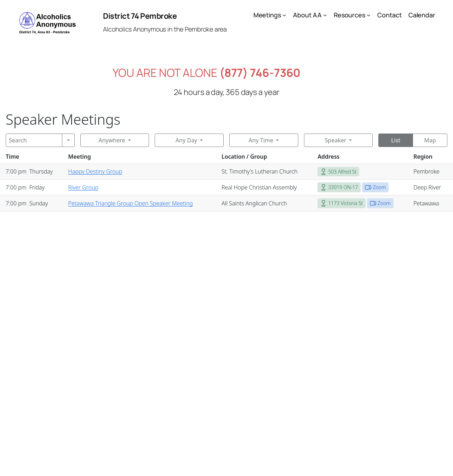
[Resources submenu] (369, 15)
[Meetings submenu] (284, 15)
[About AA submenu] (325, 15)
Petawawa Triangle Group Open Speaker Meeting (131, 203)
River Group (83, 187)
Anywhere (112, 140)
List (396, 140)
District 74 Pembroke (140, 16)
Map (430, 140)
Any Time (261, 140)
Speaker (336, 140)
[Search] (34, 140)
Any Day (186, 140)
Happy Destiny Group (95, 171)
